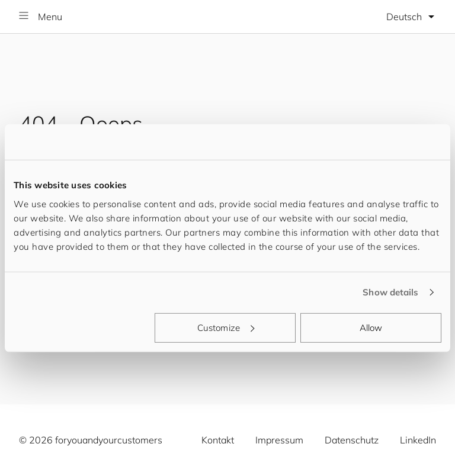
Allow (371, 327)
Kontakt (218, 440)
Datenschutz (352, 440)
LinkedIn (418, 440)
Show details (390, 292)
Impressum (279, 440)
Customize (226, 327)
